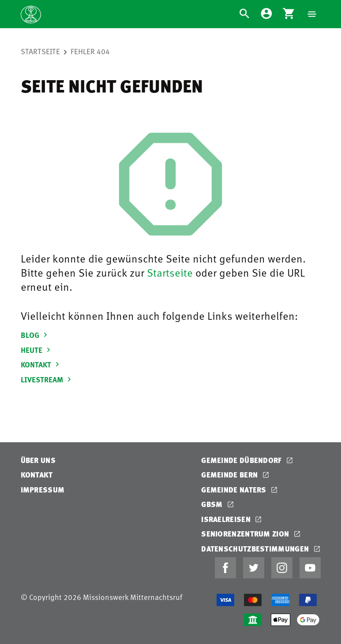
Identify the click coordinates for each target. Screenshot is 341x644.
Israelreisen (227, 519)
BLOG (35, 335)
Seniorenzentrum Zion (246, 534)
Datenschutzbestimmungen (256, 549)
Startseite (40, 51)
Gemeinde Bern (230, 475)
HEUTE (37, 350)
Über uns (38, 460)
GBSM (213, 504)
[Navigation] (312, 14)
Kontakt (37, 475)
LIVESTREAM (47, 379)
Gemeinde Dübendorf (242, 460)
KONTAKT (41, 364)
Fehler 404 (90, 51)
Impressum (43, 490)
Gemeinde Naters (235, 490)
